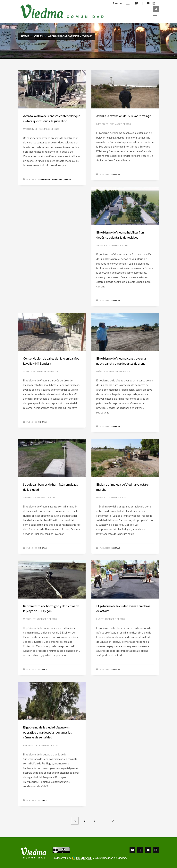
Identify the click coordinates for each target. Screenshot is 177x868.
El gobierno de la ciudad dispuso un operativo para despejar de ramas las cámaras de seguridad (47, 732)
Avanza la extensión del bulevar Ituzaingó (124, 116)
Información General (52, 179)
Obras (67, 179)
